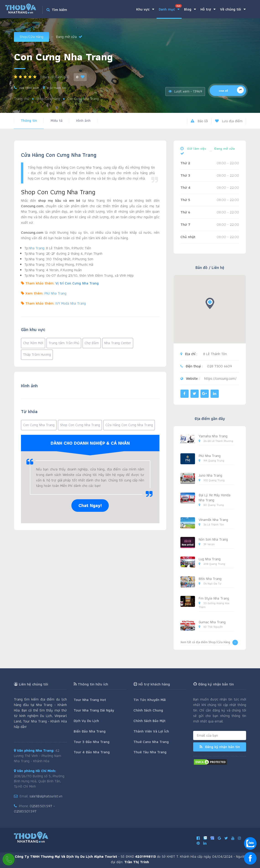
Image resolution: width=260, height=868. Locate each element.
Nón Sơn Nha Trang (213, 539)
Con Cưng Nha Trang (39, 425)
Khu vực (145, 9)
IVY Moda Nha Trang (71, 303)
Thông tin (29, 121)
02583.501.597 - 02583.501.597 (34, 809)
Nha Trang (36, 248)
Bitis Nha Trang (210, 579)
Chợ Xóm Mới (33, 343)
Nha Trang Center (118, 343)
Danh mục (170, 8)
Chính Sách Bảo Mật (149, 721)
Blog (190, 9)
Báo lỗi (199, 121)
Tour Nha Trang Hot (90, 700)
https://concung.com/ (220, 379)
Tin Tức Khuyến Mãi (150, 700)
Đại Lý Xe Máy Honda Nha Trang (214, 498)
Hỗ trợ (208, 9)
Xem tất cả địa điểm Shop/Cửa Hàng (209, 642)
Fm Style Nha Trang (214, 598)
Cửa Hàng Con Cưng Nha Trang (129, 425)
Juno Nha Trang (210, 475)
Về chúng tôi (233, 9)
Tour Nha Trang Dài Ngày (94, 710)
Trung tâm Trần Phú (64, 343)
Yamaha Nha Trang (213, 436)
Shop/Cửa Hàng (31, 37)
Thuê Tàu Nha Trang (150, 752)
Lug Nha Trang (210, 559)
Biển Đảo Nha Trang (90, 731)
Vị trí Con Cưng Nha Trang (77, 283)
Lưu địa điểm (229, 121)
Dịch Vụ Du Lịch (86, 721)
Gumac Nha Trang (212, 622)
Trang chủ (21, 99)
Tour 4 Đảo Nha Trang (92, 752)
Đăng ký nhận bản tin (220, 747)
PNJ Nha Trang (55, 293)
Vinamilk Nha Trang (213, 520)
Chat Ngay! (90, 505)
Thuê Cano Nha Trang (151, 742)
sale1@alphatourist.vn (46, 796)
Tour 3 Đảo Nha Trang (92, 742)
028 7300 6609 (29, 88)
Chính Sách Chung (148, 710)
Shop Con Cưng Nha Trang (80, 425)
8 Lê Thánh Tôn (57, 88)
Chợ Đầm (92, 343)
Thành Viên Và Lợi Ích (151, 731)
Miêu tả (57, 121)
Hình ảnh (83, 121)
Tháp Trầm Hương (37, 354)
